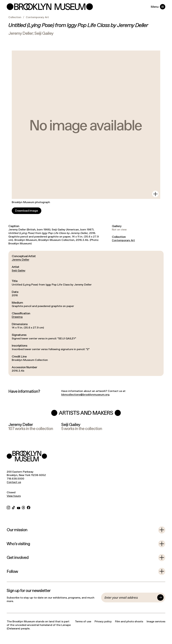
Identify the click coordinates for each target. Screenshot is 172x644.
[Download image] (27, 211)
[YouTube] (19, 507)
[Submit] (160, 598)
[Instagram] (8, 507)
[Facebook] (29, 507)
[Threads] (24, 507)
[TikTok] (13, 507)
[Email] (130, 598)
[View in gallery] (155, 194)
